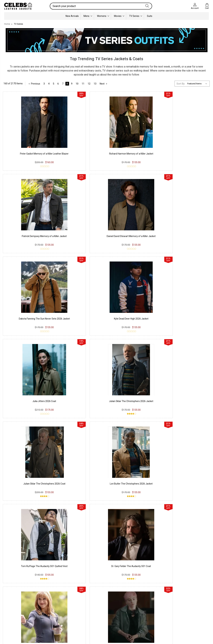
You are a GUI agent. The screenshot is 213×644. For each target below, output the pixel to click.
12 (90, 83)
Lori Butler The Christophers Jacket (80, 440)
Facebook (95, 600)
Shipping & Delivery (58, 610)
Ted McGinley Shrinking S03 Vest (133, 440)
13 (96, 83)
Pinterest (95, 615)
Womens (103, 16)
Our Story (137, 600)
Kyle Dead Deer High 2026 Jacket (80, 219)
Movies (119, 16)
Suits (150, 16)
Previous (34, 83)
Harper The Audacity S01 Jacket (80, 366)
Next (105, 83)
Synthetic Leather (16, 615)
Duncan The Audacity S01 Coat (186, 366)
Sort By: (181, 83)
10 (78, 83)
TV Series (136, 16)
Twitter (94, 610)
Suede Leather (14, 610)
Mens (88, 16)
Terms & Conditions (59, 615)
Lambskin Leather (16, 620)
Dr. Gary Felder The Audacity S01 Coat (186, 292)
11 (84, 83)
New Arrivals (72, 16)
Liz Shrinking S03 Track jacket (186, 440)
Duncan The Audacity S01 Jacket (27, 440)
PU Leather (12, 600)
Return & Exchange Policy (62, 605)
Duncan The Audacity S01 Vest (133, 366)
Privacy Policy (56, 600)
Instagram (95, 605)
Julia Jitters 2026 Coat (133, 219)
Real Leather (13, 605)
